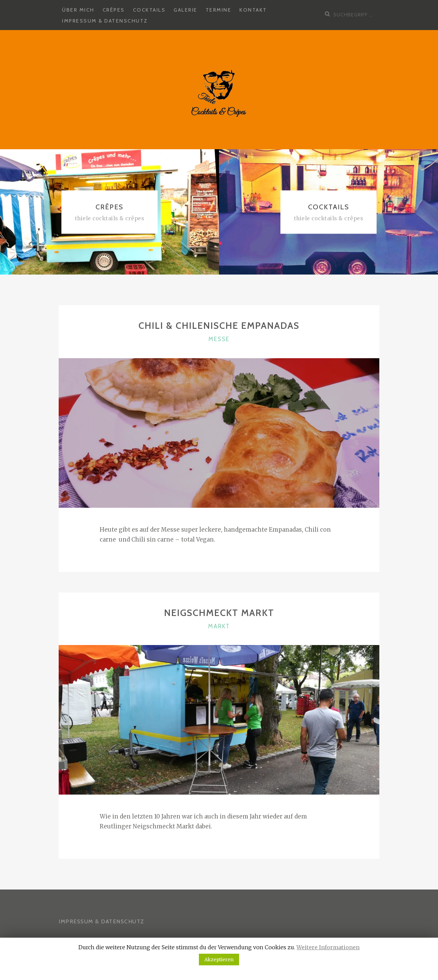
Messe (219, 339)
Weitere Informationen (328, 947)
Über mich (78, 10)
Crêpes (114, 10)
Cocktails (149, 10)
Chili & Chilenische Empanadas (219, 326)
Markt (219, 626)
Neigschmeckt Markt (219, 613)
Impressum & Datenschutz (105, 21)
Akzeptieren (219, 960)
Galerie (186, 10)
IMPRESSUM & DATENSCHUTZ (101, 921)
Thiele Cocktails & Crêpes (110, 218)
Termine (219, 10)
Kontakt (253, 10)
